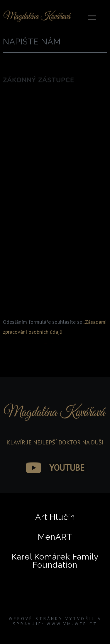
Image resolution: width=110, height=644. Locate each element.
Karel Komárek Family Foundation (55, 561)
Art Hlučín (55, 517)
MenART (55, 537)
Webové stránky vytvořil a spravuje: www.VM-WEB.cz (55, 621)
